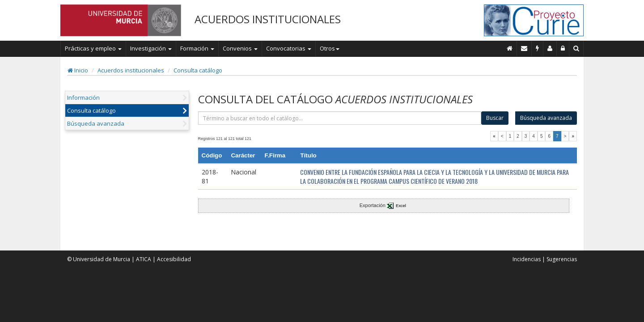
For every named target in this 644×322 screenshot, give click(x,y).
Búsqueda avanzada (96, 123)
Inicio (78, 70)
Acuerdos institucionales (131, 70)
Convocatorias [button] (289, 48)
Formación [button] (197, 48)
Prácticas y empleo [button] (93, 48)
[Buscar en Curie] (576, 48)
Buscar (495, 118)
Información (83, 97)
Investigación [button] (151, 48)
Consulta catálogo (198, 70)
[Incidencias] (538, 48)
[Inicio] (510, 48)
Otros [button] (330, 48)
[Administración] (563, 48)
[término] (340, 118)
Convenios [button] (240, 48)
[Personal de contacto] (550, 48)
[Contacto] (524, 48)
